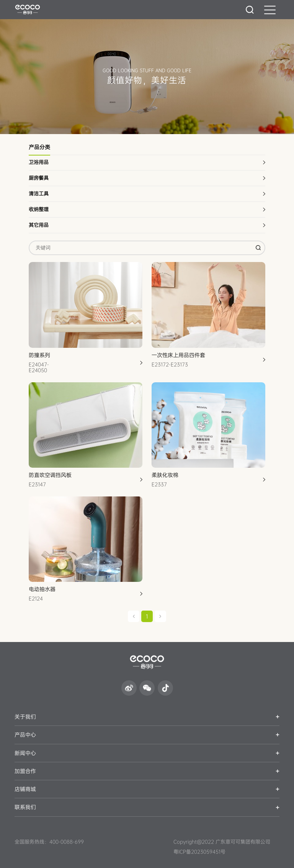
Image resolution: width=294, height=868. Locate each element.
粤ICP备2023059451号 (199, 852)
